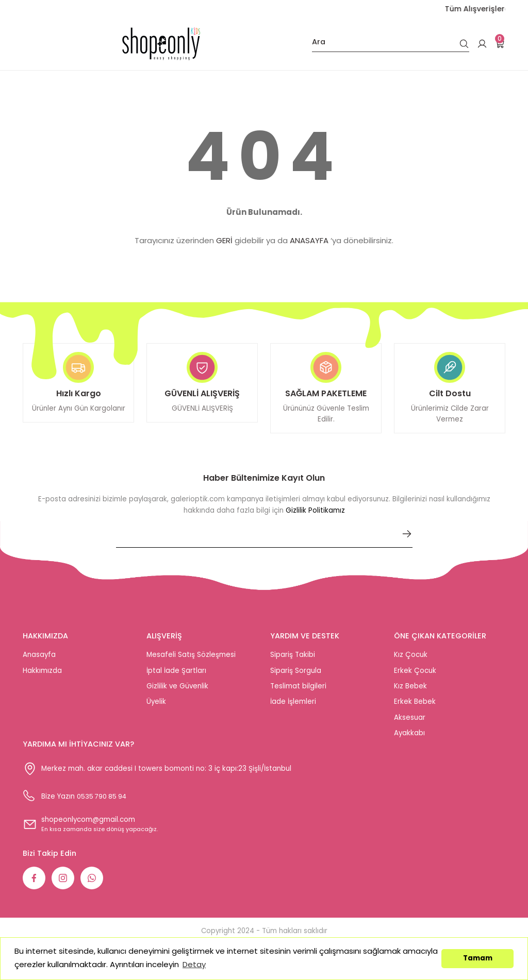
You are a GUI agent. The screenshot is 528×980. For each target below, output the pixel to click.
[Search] (391, 44)
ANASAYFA (309, 240)
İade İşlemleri (293, 706)
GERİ (224, 240)
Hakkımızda (42, 674)
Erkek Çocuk (415, 674)
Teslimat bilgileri (298, 690)
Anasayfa (39, 659)
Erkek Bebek (415, 706)
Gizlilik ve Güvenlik (177, 690)
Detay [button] (194, 964)
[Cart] (500, 44)
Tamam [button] (478, 958)
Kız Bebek (410, 690)
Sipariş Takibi (293, 659)
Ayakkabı (409, 737)
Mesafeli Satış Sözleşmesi (191, 659)
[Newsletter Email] (264, 542)
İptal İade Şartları (176, 674)
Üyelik (156, 706)
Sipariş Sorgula (296, 674)
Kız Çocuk (411, 659)
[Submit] (407, 538)
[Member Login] (482, 44)
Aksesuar (410, 721)
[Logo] (161, 44)
